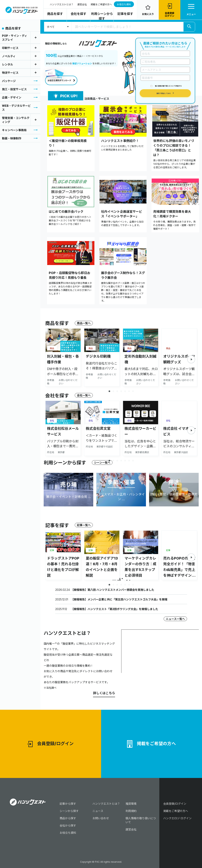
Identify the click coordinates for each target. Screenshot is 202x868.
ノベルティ (9, 56)
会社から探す (68, 825)
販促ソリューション (82, 64)
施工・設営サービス (14, 89)
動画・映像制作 (12, 138)
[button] (191, 359)
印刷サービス (10, 48)
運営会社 (82, 4)
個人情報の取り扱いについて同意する (168, 86)
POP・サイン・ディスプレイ (15, 38)
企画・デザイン (12, 97)
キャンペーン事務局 (14, 130)
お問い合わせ (101, 818)
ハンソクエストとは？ (62, 4)
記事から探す (68, 804)
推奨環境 (131, 804)
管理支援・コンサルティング (16, 120)
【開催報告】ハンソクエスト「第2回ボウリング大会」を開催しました (115, 609)
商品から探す (68, 818)
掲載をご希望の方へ (101, 4)
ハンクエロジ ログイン (177, 818)
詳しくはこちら (104, 693)
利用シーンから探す (102, 16)
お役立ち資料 (124, 4)
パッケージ (9, 81)
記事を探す (125, 14)
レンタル (7, 64)
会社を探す (78, 14)
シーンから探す (69, 811)
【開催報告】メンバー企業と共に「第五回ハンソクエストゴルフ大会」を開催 (119, 599)
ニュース (98, 811)
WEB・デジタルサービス (16, 108)
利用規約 (131, 811)
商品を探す (55, 14)
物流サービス (10, 73)
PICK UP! (65, 96)
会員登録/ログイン (50, 744)
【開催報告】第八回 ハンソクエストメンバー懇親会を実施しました (113, 590)
